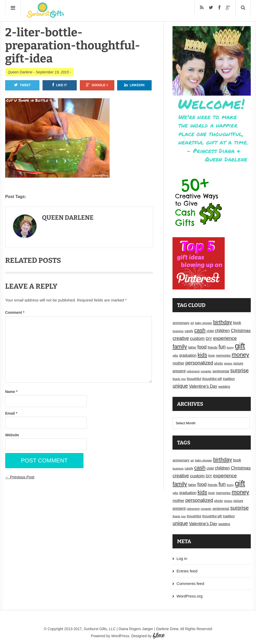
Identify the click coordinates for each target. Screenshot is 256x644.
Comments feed (190, 584)
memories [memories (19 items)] (223, 355)
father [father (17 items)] (192, 347)
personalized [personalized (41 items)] (199, 363)
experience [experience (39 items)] (225, 338)
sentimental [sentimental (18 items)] (221, 371)
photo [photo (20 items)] (219, 363)
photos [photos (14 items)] (228, 363)
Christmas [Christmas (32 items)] (241, 331)
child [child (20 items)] (210, 331)
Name (11, 392)
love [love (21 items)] (212, 355)
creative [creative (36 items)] (181, 338)
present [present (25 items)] (179, 371)
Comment (15, 312)
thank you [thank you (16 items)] (179, 379)
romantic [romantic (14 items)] (206, 371)
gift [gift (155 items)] (240, 346)
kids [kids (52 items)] (202, 355)
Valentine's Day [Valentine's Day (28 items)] (203, 386)
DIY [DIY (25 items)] (209, 339)
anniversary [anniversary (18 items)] (181, 323)
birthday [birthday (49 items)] (223, 322)
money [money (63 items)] (240, 355)
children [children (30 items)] (222, 330)
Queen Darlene (20, 72)
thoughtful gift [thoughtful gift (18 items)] (212, 379)
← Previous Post (20, 477)
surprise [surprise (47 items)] (239, 370)
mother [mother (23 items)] (178, 363)
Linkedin (134, 85)
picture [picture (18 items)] (238, 363)
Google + (97, 85)
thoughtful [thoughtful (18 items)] (194, 379)
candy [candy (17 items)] (189, 331)
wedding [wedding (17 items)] (224, 387)
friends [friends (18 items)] (213, 347)
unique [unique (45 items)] (180, 386)
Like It (60, 85)
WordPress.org (189, 596)
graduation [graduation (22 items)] (188, 355)
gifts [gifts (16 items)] (175, 356)
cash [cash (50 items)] (200, 330)
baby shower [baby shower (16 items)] (204, 323)
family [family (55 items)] (180, 347)
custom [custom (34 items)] (197, 338)
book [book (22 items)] (237, 323)
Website (12, 435)
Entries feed (187, 571)
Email (11, 413)
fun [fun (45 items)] (222, 347)
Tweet (22, 85)
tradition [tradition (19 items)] (229, 379)
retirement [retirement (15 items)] (193, 371)
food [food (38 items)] (202, 347)
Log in (182, 558)
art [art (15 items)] (192, 323)
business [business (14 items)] (178, 331)
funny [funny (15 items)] (230, 347)
